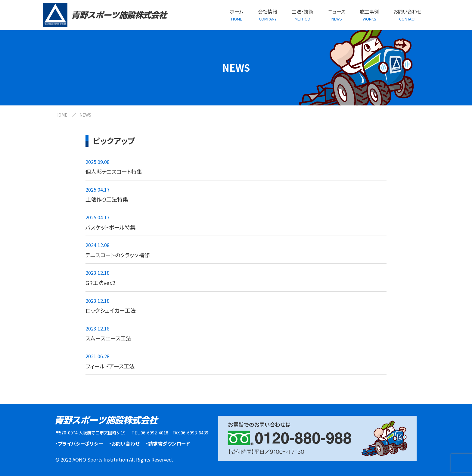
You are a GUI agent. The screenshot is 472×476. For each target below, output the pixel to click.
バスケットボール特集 (110, 227)
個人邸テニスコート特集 (114, 171)
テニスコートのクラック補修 (118, 255)
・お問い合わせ (124, 443)
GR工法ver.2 (100, 283)
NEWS (85, 115)
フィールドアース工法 (110, 366)
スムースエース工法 (108, 338)
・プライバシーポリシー (79, 443)
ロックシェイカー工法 (111, 310)
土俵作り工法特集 (107, 199)
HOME (61, 115)
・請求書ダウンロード (168, 443)
